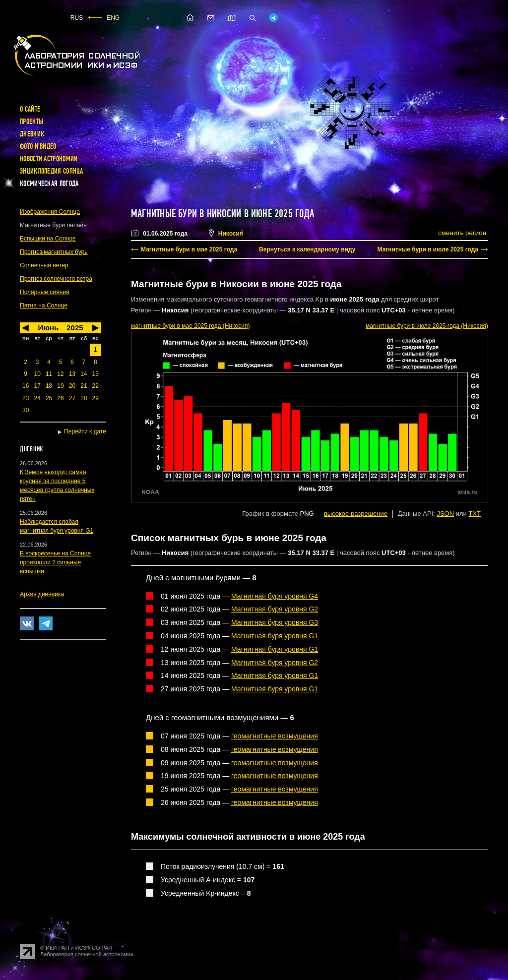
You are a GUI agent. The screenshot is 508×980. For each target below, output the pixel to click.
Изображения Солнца (50, 212)
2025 (75, 328)
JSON (445, 514)
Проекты (32, 122)
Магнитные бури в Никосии (186, 214)
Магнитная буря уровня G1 (275, 636)
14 (84, 374)
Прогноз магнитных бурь (54, 252)
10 (37, 374)
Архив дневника (42, 594)
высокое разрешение (356, 514)
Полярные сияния (45, 292)
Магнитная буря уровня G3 (275, 622)
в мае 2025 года (190, 326)
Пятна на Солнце (44, 306)
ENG (113, 18)
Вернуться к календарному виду (307, 249)
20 (72, 386)
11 (49, 374)
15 (95, 374)
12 (60, 374)
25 (49, 398)
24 (37, 398)
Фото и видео (38, 146)
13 (72, 374)
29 (95, 398)
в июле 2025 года (427, 326)
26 (60, 398)
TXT (475, 514)
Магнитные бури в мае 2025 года (189, 249)
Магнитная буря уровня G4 (275, 596)
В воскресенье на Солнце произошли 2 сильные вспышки (55, 562)
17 (37, 386)
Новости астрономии (49, 159)
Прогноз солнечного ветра (56, 279)
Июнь (48, 328)
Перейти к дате (85, 431)
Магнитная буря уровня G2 (275, 609)
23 (26, 398)
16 (26, 386)
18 (49, 386)
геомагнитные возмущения (275, 736)
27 (72, 398)
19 (60, 386)
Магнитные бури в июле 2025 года (428, 249)
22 (95, 386)
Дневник (32, 134)
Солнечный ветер (44, 265)
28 (84, 398)
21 (84, 386)
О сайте (30, 109)
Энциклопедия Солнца (52, 171)
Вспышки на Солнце (48, 239)
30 (26, 410)
